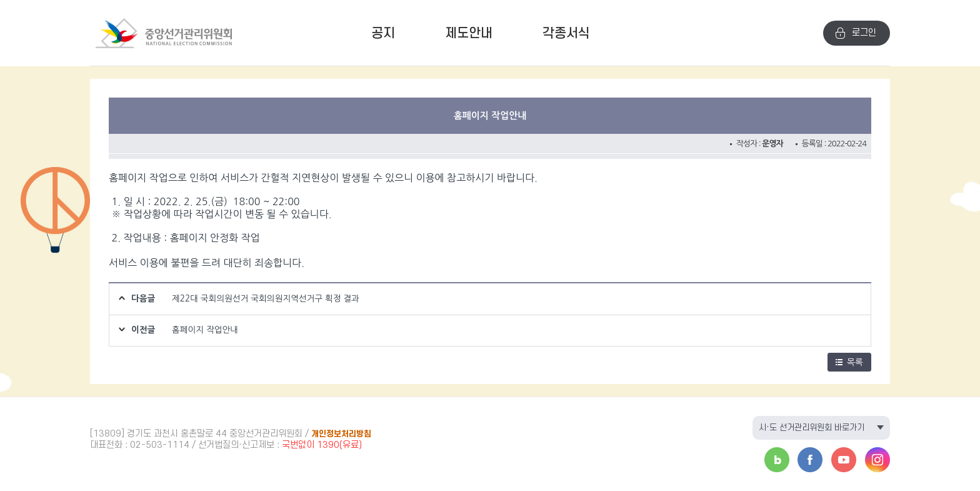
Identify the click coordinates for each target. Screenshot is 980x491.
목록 (849, 362)
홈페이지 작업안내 (205, 330)
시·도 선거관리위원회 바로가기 (812, 428)
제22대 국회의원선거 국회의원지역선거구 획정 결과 (266, 298)
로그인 (864, 33)
